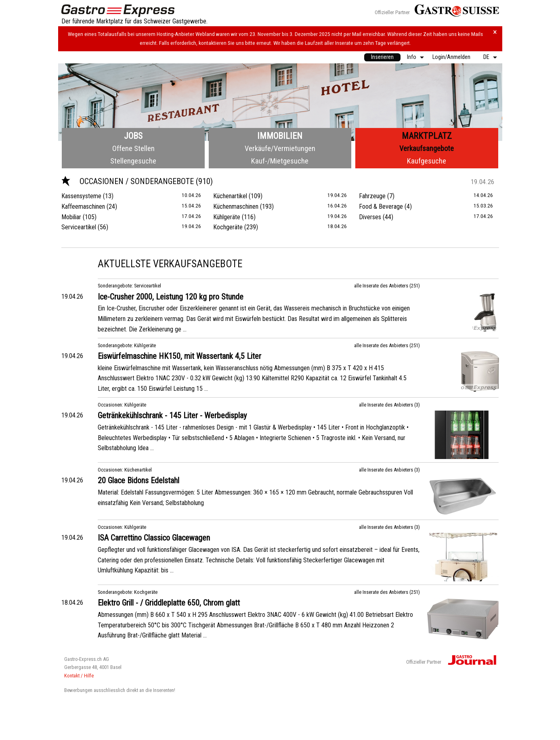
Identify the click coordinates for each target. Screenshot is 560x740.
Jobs (133, 136)
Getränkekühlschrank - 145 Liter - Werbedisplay (172, 415)
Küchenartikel (230, 196)
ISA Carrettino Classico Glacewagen (154, 538)
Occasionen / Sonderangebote (129, 181)
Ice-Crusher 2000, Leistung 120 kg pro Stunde (171, 297)
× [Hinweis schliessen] (495, 32)
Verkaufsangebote (427, 148)
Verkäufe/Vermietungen (280, 148)
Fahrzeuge (372, 196)
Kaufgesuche (427, 161)
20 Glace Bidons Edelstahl (138, 480)
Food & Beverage (381, 206)
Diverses (370, 217)
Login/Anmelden (451, 57)
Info (412, 57)
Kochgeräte (228, 227)
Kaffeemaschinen (83, 206)
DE (486, 57)
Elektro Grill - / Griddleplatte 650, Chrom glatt (169, 603)
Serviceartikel (79, 227)
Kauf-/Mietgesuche (280, 161)
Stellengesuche (133, 161)
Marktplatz (427, 136)
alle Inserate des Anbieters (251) (387, 286)
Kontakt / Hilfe (79, 676)
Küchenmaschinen (236, 206)
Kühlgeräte (227, 217)
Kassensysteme (81, 196)
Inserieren (382, 57)
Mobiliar (71, 217)
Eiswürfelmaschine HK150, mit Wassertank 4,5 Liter (179, 356)
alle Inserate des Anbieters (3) (389, 405)
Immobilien (280, 136)
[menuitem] (382, 57)
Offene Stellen (133, 148)
